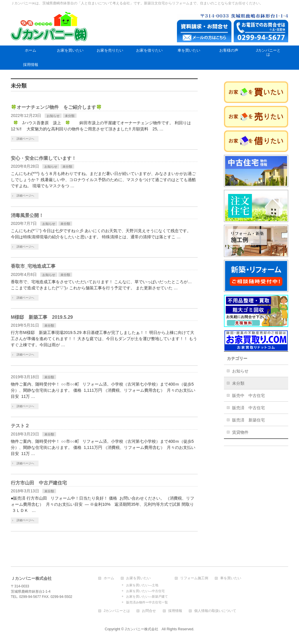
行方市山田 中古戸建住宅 (39, 483)
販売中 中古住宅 (248, 395)
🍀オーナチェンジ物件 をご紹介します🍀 (56, 107)
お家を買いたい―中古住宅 (145, 591)
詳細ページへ (25, 139)
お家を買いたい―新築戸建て (147, 596)
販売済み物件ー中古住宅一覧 (147, 602)
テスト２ (20, 426)
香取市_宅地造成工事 (33, 266)
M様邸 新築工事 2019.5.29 (42, 317)
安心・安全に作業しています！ (44, 158)
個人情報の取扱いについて (215, 611)
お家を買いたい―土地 (142, 585)
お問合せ (149, 611)
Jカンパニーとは (117, 611)
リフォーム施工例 (194, 578)
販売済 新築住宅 (248, 420)
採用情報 (175, 611)
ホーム (109, 578)
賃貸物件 (240, 432)
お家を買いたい (138, 578)
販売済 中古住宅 (248, 408)
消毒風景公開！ (27, 215)
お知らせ (53, 116)
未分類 (70, 116)
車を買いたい (231, 578)
